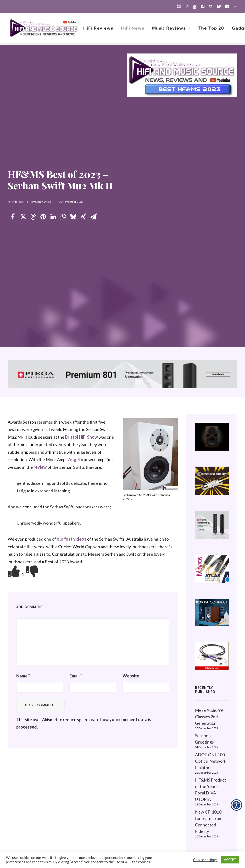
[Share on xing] (83, 102)
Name (23, 446)
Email (76, 446)
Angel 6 (76, 230)
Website (131, 446)
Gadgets (148, 806)
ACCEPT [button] (230, 860)
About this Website (211, 768)
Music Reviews (171, 29)
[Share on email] (93, 102)
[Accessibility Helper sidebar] (236, 805)
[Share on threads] (33, 102)
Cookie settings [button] (205, 860)
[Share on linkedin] (53, 102)
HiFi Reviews (98, 29)
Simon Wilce (43, 87)
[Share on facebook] (13, 102)
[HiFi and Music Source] (44, 29)
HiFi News (133, 29)
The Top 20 (211, 29)
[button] (179, 6)
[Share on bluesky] (73, 102)
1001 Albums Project (159, 783)
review (40, 238)
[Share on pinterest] (43, 102)
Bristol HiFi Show (81, 208)
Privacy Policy (206, 761)
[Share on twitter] (23, 102)
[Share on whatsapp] (63, 102)
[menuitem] (179, 6)
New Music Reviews (159, 791)
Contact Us (150, 821)
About (146, 813)
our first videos (72, 309)
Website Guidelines (211, 776)
